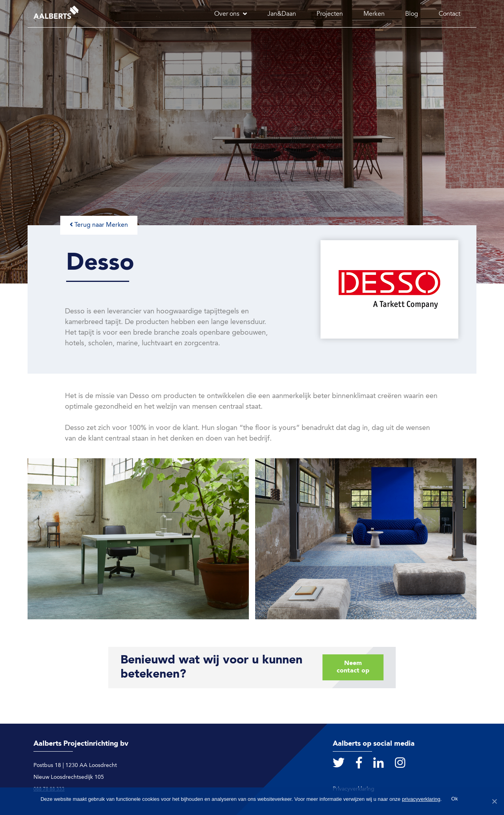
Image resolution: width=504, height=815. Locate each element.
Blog (412, 14)
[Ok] (494, 801)
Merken (374, 14)
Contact (449, 14)
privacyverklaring (421, 799)
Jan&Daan (282, 14)
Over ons (227, 14)
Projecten (330, 14)
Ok (455, 799)
